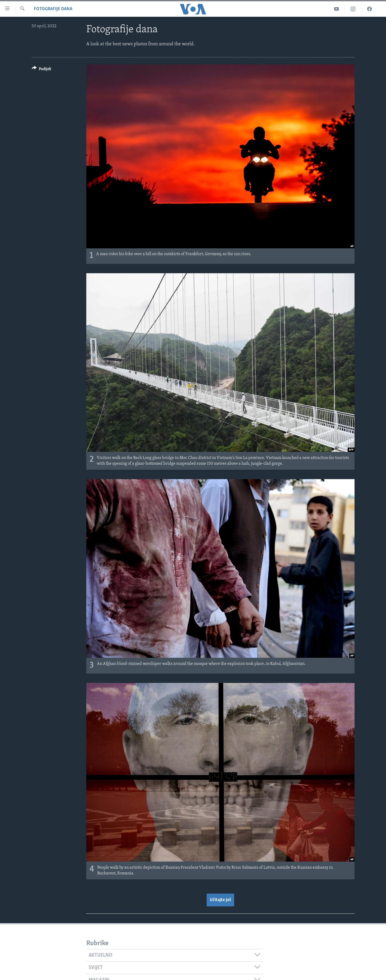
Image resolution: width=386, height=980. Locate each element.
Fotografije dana (53, 9)
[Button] (41, 70)
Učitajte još (220, 900)
